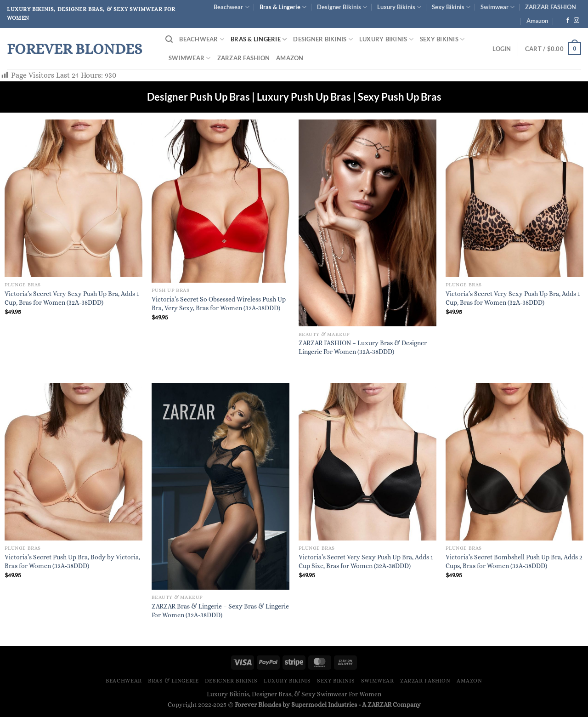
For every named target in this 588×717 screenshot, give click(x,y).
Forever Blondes (74, 49)
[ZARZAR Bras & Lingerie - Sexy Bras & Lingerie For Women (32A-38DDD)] (220, 486)
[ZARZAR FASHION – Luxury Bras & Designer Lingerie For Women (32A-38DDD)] (367, 223)
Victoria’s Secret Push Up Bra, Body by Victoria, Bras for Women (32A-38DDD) (72, 561)
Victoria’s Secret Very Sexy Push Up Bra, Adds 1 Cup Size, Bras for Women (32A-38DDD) (366, 561)
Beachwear (231, 7)
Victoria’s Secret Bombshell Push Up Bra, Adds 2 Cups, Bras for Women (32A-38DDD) (514, 561)
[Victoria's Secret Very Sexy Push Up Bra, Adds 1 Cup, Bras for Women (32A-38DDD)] (73, 198)
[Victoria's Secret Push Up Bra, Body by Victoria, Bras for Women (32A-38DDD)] (73, 462)
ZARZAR (379, 705)
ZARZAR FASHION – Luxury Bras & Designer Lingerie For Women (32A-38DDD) (363, 347)
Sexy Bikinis (451, 7)
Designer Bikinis (342, 7)
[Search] (169, 39)
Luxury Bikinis (399, 7)
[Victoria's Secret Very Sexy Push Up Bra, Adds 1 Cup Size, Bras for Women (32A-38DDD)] (367, 462)
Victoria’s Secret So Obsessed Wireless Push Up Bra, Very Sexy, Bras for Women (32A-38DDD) (219, 304)
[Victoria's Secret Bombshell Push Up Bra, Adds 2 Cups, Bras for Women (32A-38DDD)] (514, 462)
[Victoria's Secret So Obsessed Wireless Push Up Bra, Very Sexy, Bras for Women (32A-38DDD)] (220, 201)
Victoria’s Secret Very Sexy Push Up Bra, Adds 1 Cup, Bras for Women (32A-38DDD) (72, 298)
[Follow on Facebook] (568, 21)
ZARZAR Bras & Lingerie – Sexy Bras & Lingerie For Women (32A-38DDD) (220, 611)
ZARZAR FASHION (551, 7)
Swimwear (498, 7)
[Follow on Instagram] (577, 21)
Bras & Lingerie (283, 7)
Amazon (537, 21)
